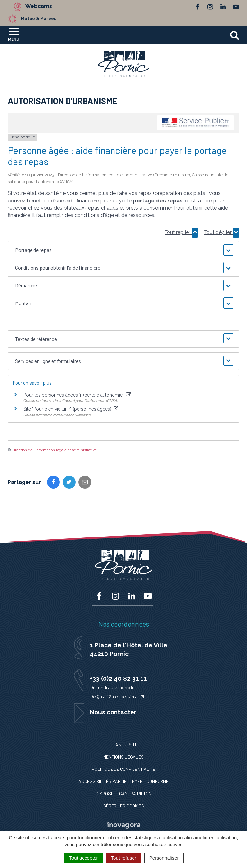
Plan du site (124, 745)
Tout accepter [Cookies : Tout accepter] (84, 858)
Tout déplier (222, 232)
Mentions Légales (123, 757)
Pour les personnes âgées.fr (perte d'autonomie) (77, 395)
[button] (123, 250)
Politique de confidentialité (123, 769)
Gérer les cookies (124, 806)
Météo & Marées (39, 19)
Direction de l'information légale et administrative (54, 450)
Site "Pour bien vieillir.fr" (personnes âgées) (71, 409)
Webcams (39, 6)
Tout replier (181, 232)
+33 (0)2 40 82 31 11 (118, 678)
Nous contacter (113, 712)
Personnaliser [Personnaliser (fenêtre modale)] (164, 858)
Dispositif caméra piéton (124, 793)
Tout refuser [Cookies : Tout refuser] (124, 858)
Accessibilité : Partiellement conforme (123, 781)
